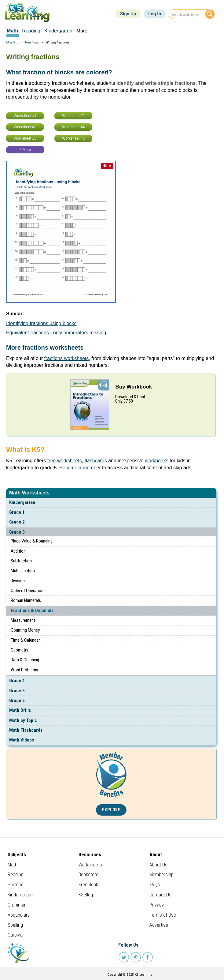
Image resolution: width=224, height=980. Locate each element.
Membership (162, 875)
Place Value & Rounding (32, 541)
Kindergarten (22, 502)
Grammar (17, 905)
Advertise (159, 925)
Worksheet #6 (73, 138)
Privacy (157, 905)
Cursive (15, 935)
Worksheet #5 (25, 138)
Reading (16, 875)
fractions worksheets (67, 358)
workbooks (156, 461)
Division (18, 581)
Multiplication (23, 571)
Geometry (19, 650)
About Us (158, 865)
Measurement (23, 620)
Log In (155, 14)
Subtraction (21, 561)
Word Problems (24, 670)
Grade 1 (17, 512)
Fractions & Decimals (32, 610)
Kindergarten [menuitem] (58, 31)
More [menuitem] (82, 31)
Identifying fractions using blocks (41, 323)
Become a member (80, 468)
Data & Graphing (25, 660)
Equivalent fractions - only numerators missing (56, 333)
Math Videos (22, 740)
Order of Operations (28, 591)
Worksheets (90, 865)
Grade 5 (17, 691)
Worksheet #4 (73, 127)
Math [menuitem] (12, 31)
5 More (25, 150)
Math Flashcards (26, 730)
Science (16, 885)
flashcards (96, 461)
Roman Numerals (26, 600)
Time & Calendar (25, 640)
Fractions (32, 42)
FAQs (155, 885)
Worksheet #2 (73, 116)
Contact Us (160, 895)
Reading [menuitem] (31, 31)
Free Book (88, 885)
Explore (111, 810)
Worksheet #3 (25, 127)
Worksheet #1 (25, 116)
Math (13, 865)
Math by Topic (23, 720)
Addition (18, 551)
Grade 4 (17, 681)
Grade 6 (17, 700)
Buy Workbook (134, 387)
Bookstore (88, 875)
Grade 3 (17, 532)
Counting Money (25, 630)
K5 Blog (86, 895)
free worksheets (65, 461)
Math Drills (20, 710)
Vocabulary (19, 915)
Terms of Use (163, 915)
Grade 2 (17, 522)
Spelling (15, 925)
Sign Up (128, 14)
